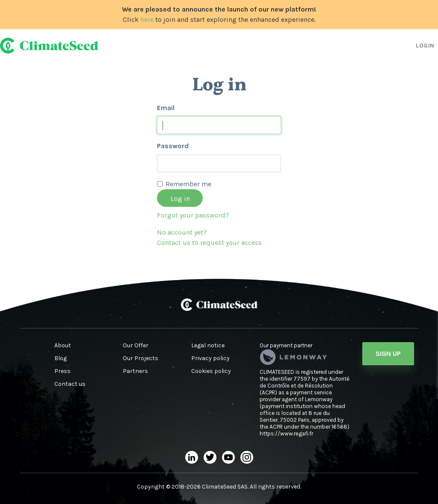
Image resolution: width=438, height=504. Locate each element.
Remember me (188, 184)
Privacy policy (210, 358)
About (63, 346)
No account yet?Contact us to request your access (209, 237)
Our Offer (136, 346)
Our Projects (141, 358)
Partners (135, 371)
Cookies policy (211, 371)
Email (166, 108)
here (147, 19)
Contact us (70, 384)
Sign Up (388, 353)
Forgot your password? (193, 215)
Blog (61, 358)
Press (62, 371)
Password (173, 146)
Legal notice (208, 346)
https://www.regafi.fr (286, 434)
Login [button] (425, 46)
